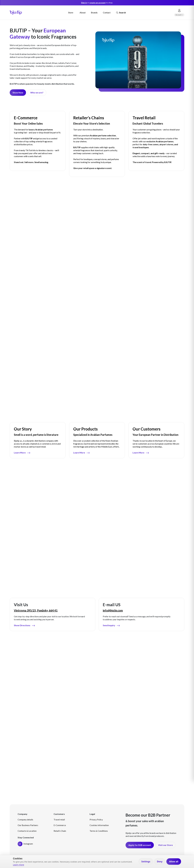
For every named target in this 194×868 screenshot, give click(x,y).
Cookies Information (99, 825)
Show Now (18, 93)
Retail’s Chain (60, 831)
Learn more (19, 865)
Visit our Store (165, 845)
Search (121, 13)
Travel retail (59, 819)
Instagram (25, 844)
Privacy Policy (96, 819)
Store (71, 12)
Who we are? (37, 93)
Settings (146, 862)
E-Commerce (60, 825)
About (83, 12)
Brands (94, 12)
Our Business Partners (28, 825)
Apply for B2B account (140, 845)
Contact (107, 12)
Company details (25, 819)
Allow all (174, 862)
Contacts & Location (27, 831)
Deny (160, 862)
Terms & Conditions (99, 831)
